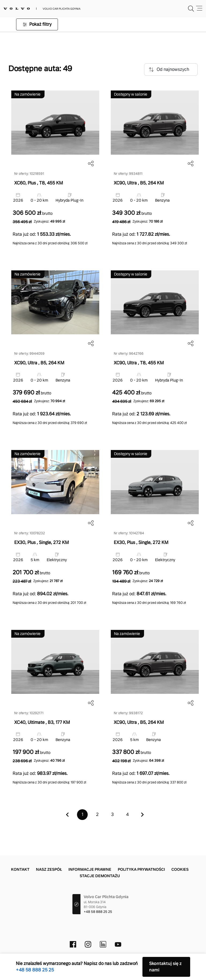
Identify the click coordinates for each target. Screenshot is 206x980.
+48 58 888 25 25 (98, 912)
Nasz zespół (49, 869)
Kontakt (20, 869)
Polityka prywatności (141, 869)
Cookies (180, 869)
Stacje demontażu (100, 876)
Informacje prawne (90, 869)
